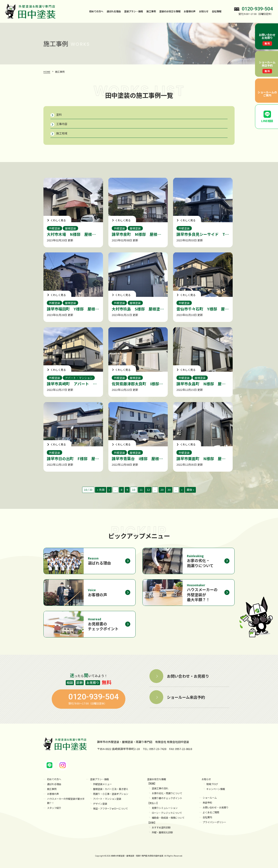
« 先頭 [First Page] (101, 490)
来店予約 (207, 803)
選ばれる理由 (114, 11)
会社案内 (207, 817)
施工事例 (151, 11)
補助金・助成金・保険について (168, 818)
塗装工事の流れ (160, 788)
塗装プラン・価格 (99, 779)
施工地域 (62, 133)
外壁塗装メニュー (102, 784)
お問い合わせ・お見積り (216, 807)
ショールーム (210, 798)
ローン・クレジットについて (167, 813)
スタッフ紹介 (54, 808)
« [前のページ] (109, 490)
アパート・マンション (79, 378)
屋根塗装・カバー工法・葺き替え (111, 789)
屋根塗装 (70, 228)
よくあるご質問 (211, 812)
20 (162, 490)
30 (169, 490)
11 (141, 490)
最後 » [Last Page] (190, 490)
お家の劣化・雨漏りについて (167, 793)
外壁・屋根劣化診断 (162, 832)
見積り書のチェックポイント (167, 798)
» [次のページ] (182, 490)
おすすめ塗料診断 (161, 827)
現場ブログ (212, 784)
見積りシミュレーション (165, 808)
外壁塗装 (54, 228)
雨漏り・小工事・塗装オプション (111, 794)
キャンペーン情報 (216, 789)
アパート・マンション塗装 (107, 799)
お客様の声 (190, 11)
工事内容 (62, 124)
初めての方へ (96, 11)
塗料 (59, 115)
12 (148, 490)
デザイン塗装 (100, 804)
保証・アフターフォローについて (110, 808)
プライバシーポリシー (214, 822)
